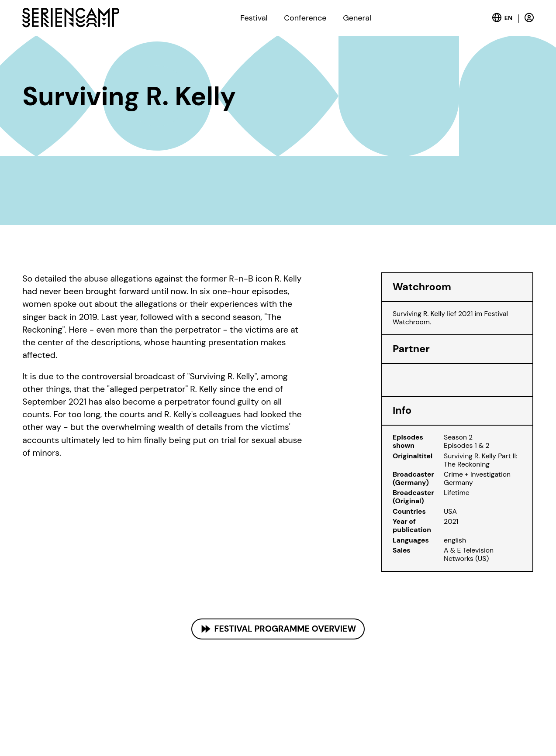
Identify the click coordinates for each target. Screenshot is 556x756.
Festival (254, 18)
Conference (305, 18)
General (357, 18)
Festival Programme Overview (285, 629)
